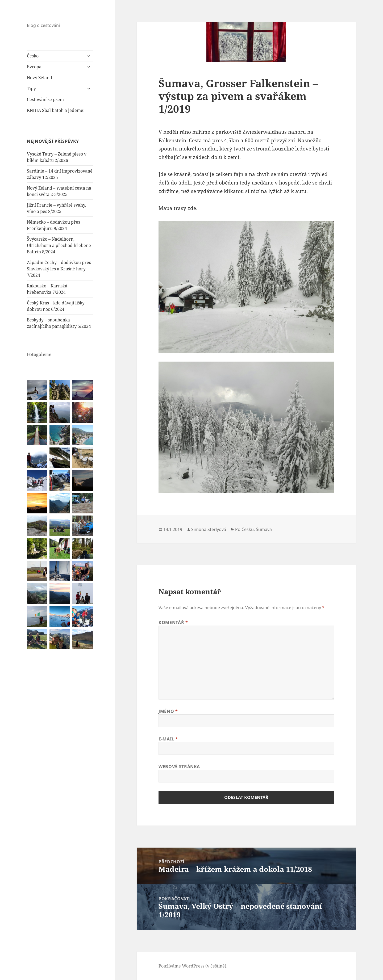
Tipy (31, 89)
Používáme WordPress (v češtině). (193, 966)
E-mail (168, 739)
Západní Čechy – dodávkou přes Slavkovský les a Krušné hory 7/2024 (59, 269)
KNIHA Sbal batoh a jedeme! (56, 110)
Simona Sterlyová (209, 529)
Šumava (264, 529)
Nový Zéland (39, 78)
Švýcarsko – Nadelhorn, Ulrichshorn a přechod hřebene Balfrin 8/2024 (59, 245)
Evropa (34, 67)
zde (192, 208)
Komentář (173, 622)
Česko (33, 56)
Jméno (168, 711)
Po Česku (244, 529)
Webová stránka (179, 767)
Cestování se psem (45, 99)
